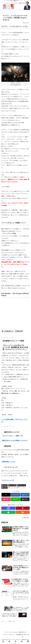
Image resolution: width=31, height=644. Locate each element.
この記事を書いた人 (8, 331)
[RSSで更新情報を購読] (23, 512)
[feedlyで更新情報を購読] (8, 512)
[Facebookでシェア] (15, 495)
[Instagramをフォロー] (8, 508)
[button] (25, 499)
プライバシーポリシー (8, 635)
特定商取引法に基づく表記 (23, 636)
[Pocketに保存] (6, 499)
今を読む (4, 488)
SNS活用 (4, 485)
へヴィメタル (12, 488)
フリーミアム (21, 488)
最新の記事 (20, 331)
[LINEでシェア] (15, 499)
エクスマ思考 (12, 485)
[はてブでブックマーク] (25, 495)
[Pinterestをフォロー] (23, 508)
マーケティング (21, 485)
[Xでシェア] (6, 495)
